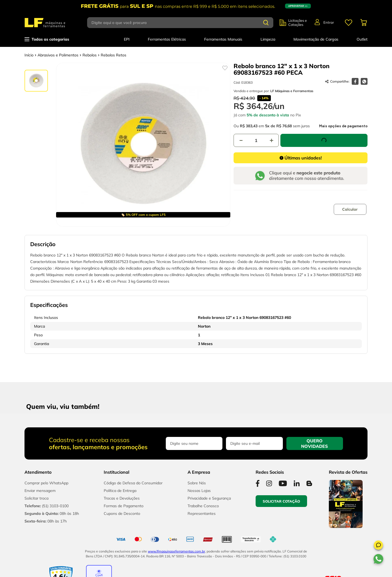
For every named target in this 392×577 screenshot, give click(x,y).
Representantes (202, 513)
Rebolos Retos (114, 55)
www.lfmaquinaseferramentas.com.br (176, 551)
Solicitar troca (36, 498)
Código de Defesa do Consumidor (133, 483)
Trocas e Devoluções (122, 498)
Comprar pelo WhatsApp (46, 483)
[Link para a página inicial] (29, 55)
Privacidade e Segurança (209, 498)
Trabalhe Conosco (203, 506)
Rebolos (90, 55)
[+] (271, 139)
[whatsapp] (364, 81)
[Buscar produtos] (266, 23)
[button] (378, 546)
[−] (241, 139)
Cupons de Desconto (122, 513)
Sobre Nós (197, 483)
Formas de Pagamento (124, 506)
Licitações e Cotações (298, 23)
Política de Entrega (120, 491)
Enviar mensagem (40, 491)
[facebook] (355, 81)
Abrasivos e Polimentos (58, 55)
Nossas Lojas (199, 491)
